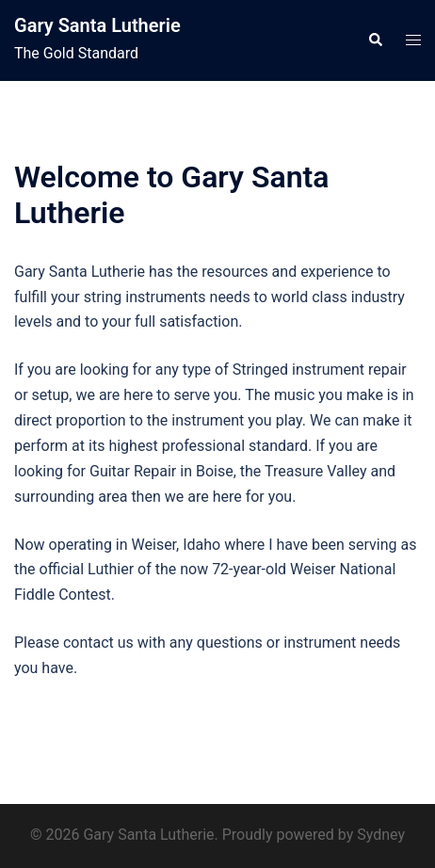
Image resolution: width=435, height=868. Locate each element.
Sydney (381, 835)
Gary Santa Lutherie (97, 25)
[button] (375, 40)
